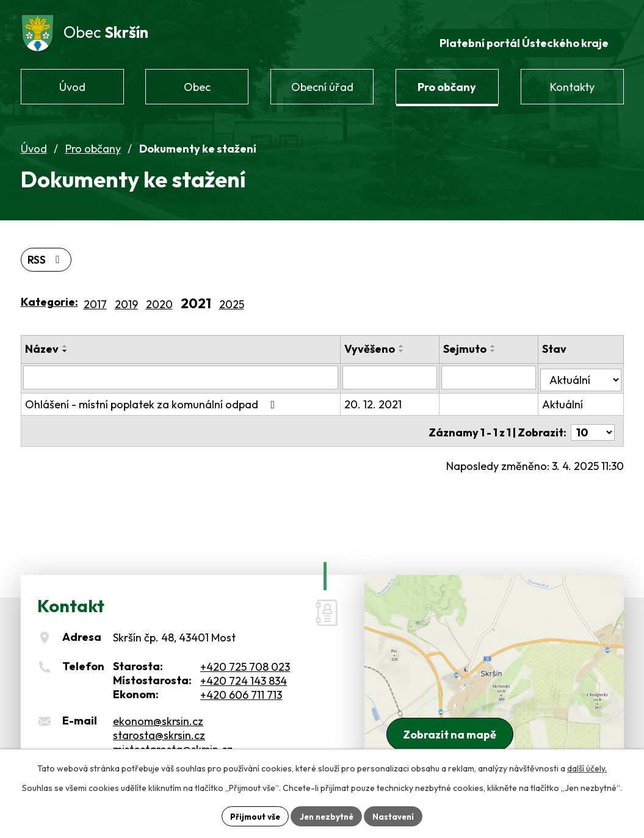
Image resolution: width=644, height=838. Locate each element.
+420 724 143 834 (244, 672)
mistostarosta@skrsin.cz (173, 740)
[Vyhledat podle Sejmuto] (495, 369)
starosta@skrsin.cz (159, 726)
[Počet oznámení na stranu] (593, 418)
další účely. (587, 767)
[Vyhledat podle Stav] (583, 368)
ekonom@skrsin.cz (158, 712)
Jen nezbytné (327, 815)
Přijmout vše (252, 815)
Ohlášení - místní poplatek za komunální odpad (153, 393)
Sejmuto (473, 341)
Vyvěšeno (381, 341)
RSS (47, 251)
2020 (159, 296)
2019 (126, 296)
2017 (95, 296)
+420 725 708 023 (245, 658)
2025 (232, 296)
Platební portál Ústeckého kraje (522, 34)
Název (42, 341)
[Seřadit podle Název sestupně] (65, 343)
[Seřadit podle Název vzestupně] (65, 338)
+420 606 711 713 (241, 686)
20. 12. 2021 (385, 393)
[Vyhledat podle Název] (186, 369)
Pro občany (93, 139)
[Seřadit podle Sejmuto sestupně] (501, 343)
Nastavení (397, 815)
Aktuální (567, 393)
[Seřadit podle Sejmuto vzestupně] (501, 338)
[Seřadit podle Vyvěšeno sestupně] (413, 343)
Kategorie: (49, 293)
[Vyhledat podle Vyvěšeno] (400, 369)
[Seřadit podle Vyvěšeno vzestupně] (413, 338)
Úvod (34, 139)
